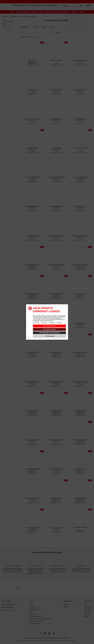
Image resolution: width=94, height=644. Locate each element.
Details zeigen (50, 336)
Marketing (59, 323)
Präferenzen (44, 323)
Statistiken (52, 323)
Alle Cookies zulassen (49, 326)
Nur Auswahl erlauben (49, 329)
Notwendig (36, 323)
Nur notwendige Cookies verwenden (49, 333)
